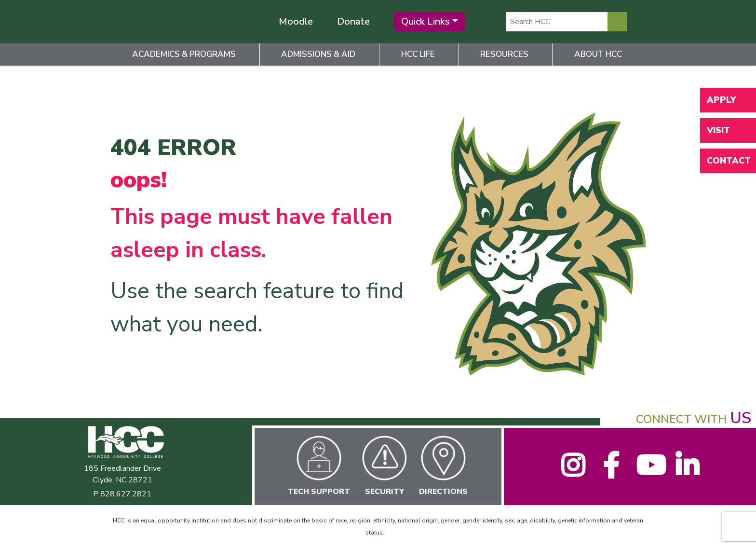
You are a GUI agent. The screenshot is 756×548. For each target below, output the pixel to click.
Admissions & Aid (318, 54)
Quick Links (425, 21)
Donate (353, 21)
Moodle (296, 21)
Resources (504, 54)
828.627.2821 (126, 494)
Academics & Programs (184, 54)
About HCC (598, 54)
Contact (729, 161)
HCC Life (418, 54)
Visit (718, 130)
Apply (721, 100)
